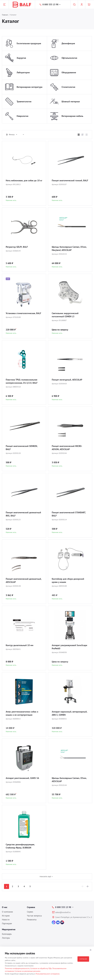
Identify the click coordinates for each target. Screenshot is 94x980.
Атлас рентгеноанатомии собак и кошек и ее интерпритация (22, 713)
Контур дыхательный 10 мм (20, 645)
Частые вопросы (34, 916)
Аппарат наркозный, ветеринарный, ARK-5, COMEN (70, 713)
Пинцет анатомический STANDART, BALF (69, 514)
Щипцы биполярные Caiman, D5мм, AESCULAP (69, 780)
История (6, 916)
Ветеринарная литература (29, 87)
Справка (31, 907)
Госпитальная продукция (29, 43)
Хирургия (21, 58)
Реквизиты (32, 920)
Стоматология (68, 87)
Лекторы (6, 938)
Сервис (30, 912)
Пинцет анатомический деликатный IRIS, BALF (23, 514)
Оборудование (69, 72)
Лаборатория (23, 72)
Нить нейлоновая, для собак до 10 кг (24, 180)
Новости (6, 920)
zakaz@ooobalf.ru (63, 912)
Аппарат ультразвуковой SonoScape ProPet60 (69, 647)
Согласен (83, 959)
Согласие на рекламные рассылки (27, 971)
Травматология (24, 101)
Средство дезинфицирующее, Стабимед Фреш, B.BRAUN (20, 846)
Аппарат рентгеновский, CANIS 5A (22, 778)
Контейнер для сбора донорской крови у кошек (68, 580)
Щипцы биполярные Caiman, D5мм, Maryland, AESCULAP (69, 248)
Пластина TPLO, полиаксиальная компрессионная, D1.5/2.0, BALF (22, 381)
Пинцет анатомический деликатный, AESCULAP (24, 580)
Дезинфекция (68, 43)
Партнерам (7, 923)
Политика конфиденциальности (17, 968)
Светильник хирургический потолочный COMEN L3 (65, 315)
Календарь (7, 934)
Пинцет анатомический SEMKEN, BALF (22, 448)
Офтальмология (69, 58)
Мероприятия (9, 929)
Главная (5, 15)
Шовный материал (71, 101)
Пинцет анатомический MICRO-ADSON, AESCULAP (67, 448)
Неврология (22, 116)
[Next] (88, 886)
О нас (5, 907)
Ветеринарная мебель (72, 116)
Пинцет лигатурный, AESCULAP (67, 380)
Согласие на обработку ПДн (41, 968)
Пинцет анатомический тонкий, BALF (70, 180)
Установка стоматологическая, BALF (23, 313)
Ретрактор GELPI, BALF (17, 247)
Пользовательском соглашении (48, 974)
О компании (7, 912)
